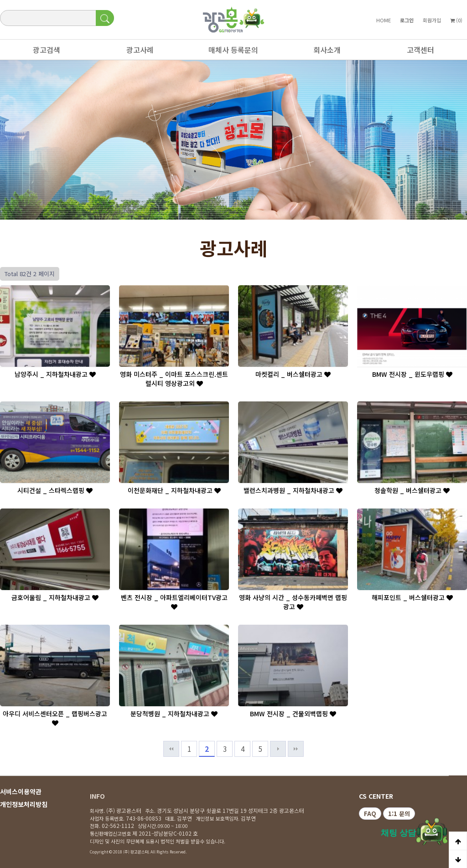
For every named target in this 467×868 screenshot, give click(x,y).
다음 (278, 749)
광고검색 (42, 52)
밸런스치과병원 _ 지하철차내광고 (293, 490)
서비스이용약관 (21, 791)
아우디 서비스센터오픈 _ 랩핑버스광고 (55, 718)
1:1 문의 (399, 814)
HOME (384, 20)
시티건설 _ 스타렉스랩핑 (55, 490)
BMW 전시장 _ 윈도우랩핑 (412, 374)
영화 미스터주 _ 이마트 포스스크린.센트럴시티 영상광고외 (174, 379)
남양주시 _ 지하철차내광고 (55, 374)
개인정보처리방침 (24, 804)
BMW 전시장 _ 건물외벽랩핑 (293, 714)
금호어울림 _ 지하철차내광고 (55, 597)
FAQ (370, 814)
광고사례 (135, 52)
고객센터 (416, 52)
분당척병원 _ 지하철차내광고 (174, 714)
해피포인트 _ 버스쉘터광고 (412, 597)
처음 (171, 749)
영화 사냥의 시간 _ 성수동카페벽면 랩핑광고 (293, 602)
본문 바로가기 (0, 0)
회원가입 (432, 20)
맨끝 (296, 749)
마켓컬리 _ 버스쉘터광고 (293, 374)
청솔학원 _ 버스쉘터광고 (412, 490)
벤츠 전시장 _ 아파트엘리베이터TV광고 (174, 601)
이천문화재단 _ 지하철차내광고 (174, 490)
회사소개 (322, 52)
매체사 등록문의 (229, 52)
